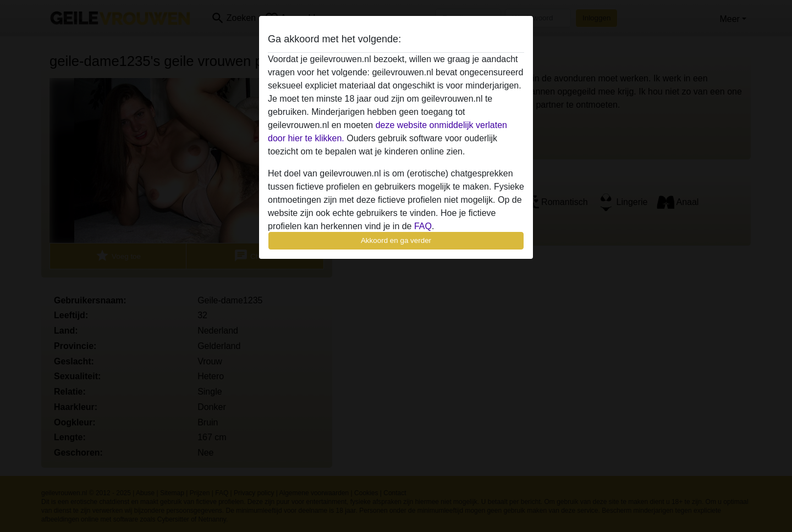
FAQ (423, 226)
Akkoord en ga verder (396, 240)
